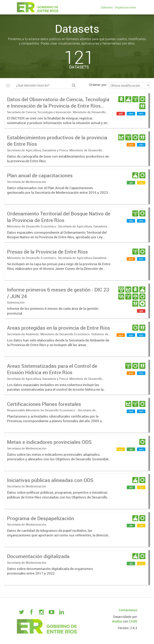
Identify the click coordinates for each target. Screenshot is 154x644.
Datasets (107, 7)
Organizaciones (125, 7)
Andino (117, 621)
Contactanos (128, 610)
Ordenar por (98, 85)
